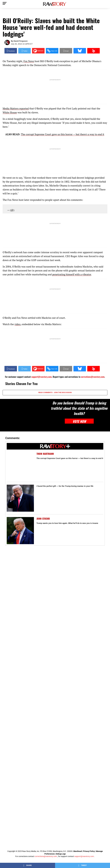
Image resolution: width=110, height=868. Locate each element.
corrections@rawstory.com (46, 856)
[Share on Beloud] (94, 51)
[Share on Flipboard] (38, 51)
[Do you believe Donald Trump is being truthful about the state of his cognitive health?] (24, 415)
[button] (52, 51)
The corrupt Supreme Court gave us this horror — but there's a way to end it (70, 458)
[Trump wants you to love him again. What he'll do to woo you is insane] (20, 531)
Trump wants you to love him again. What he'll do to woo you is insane (67, 523)
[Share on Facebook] (11, 51)
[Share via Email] (66, 51)
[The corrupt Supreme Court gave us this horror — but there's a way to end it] (20, 466)
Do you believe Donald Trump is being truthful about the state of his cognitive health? (79, 408)
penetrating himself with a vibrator (72, 274)
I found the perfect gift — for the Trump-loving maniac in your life (65, 486)
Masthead (78, 851)
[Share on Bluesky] (80, 51)
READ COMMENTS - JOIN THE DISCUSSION (55, 392)
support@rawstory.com (84, 856)
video (17, 324)
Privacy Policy (89, 851)
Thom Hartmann (45, 454)
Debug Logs (61, 854)
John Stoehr (43, 519)
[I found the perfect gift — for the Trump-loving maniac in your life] (20, 498)
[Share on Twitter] (25, 51)
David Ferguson (21, 41)
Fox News (29, 61)
